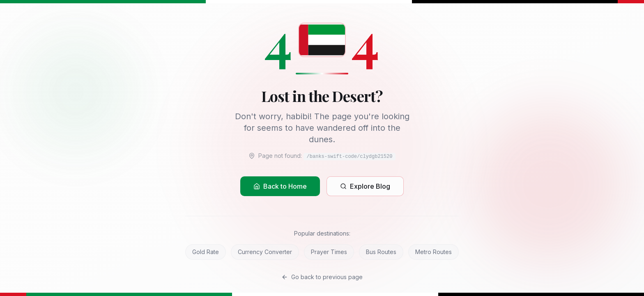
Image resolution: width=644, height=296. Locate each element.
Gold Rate (206, 252)
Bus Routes (381, 252)
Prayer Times (329, 252)
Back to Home (280, 186)
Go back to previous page (322, 277)
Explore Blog (365, 186)
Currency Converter (265, 252)
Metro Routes (434, 252)
